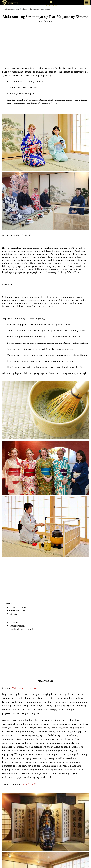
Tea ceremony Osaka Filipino (40, 9)
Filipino (25, 9)
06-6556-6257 (29, 784)
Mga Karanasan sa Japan (11, 9)
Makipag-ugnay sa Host (24, 688)
